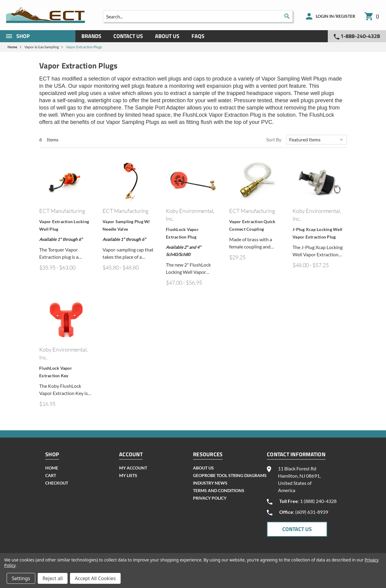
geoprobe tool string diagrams (230, 475)
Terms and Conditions (219, 490)
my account (133, 468)
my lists (128, 475)
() (378, 16)
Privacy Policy (210, 498)
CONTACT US (297, 529)
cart (51, 475)
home (52, 468)
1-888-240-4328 (357, 36)
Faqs (198, 36)
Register (346, 16)
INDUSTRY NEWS (210, 483)
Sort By (274, 139)
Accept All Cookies (95, 578)
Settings (21, 578)
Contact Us (128, 36)
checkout (57, 483)
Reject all (53, 578)
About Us (167, 36)
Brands (91, 36)
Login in (325, 16)
